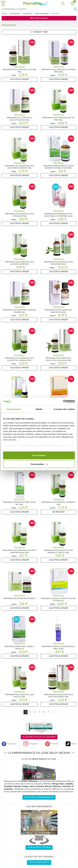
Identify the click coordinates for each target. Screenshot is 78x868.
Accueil (4, 14)
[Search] (37, 9)
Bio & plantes (15, 14)
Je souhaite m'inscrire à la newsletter (39, 737)
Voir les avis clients (39, 862)
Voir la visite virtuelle (39, 847)
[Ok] (76, 9)
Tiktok (71, 744)
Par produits (27, 14)
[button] (63, 3)
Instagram (31, 744)
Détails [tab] (39, 409)
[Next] (52, 712)
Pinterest (52, 744)
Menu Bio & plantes (39, 18)
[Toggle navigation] (3, 3)
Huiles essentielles (42, 14)
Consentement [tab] (14, 409)
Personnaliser (39, 464)
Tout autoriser (39, 455)
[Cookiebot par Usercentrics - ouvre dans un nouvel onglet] (63, 402)
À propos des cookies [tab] (64, 409)
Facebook (9, 744)
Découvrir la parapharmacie (39, 797)
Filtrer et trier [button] (39, 32)
